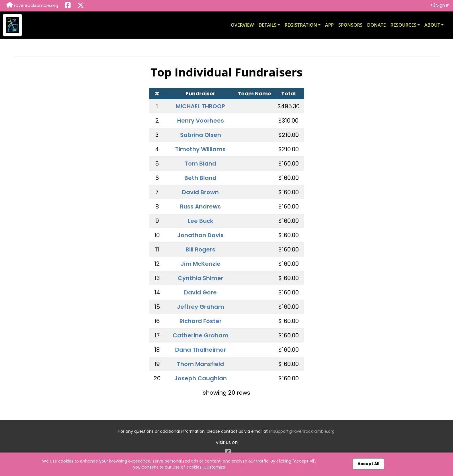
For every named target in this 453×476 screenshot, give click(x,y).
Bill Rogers (200, 249)
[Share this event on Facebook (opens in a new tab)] (68, 6)
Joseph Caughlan (201, 378)
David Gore (200, 292)
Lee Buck (201, 221)
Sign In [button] (440, 5)
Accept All (368, 464)
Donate (376, 25)
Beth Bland (200, 178)
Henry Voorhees (201, 121)
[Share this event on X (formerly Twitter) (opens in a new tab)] (81, 6)
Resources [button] (404, 25)
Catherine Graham (201, 335)
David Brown (200, 192)
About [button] (432, 25)
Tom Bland (200, 164)
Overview (242, 25)
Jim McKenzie (201, 264)
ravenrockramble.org (32, 5)
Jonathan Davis (200, 235)
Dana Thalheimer (201, 350)
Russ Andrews (200, 206)
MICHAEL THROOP (200, 106)
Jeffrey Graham (201, 307)
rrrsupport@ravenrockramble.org (302, 431)
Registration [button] (301, 25)
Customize (214, 467)
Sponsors (350, 25)
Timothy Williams (200, 149)
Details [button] (268, 25)
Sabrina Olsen (201, 135)
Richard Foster (201, 321)
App (329, 25)
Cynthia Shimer (201, 278)
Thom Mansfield (200, 364)
